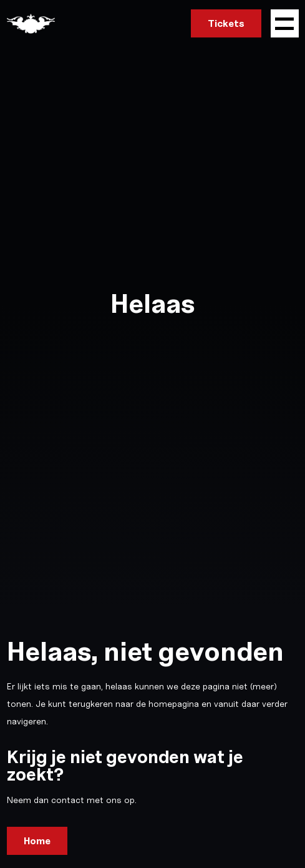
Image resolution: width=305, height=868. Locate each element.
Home (37, 841)
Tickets (226, 23)
